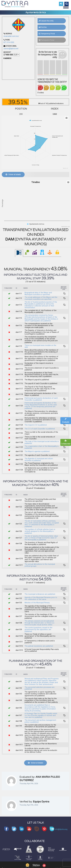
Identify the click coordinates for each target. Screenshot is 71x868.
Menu (66, 6)
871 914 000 (9, 42)
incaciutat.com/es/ (11, 36)
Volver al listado (13, 174)
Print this (43, 27)
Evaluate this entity (46, 21)
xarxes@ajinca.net (11, 49)
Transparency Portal (47, 34)
